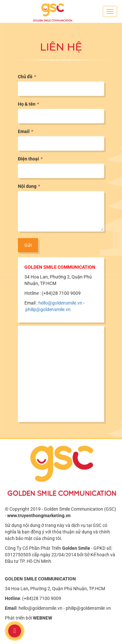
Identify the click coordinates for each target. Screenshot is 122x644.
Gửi (28, 245)
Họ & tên (28, 104)
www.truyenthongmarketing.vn (39, 516)
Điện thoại (30, 159)
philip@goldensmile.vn (48, 309)
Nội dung (29, 186)
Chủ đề (27, 77)
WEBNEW (42, 618)
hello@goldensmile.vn (60, 303)
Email (25, 131)
